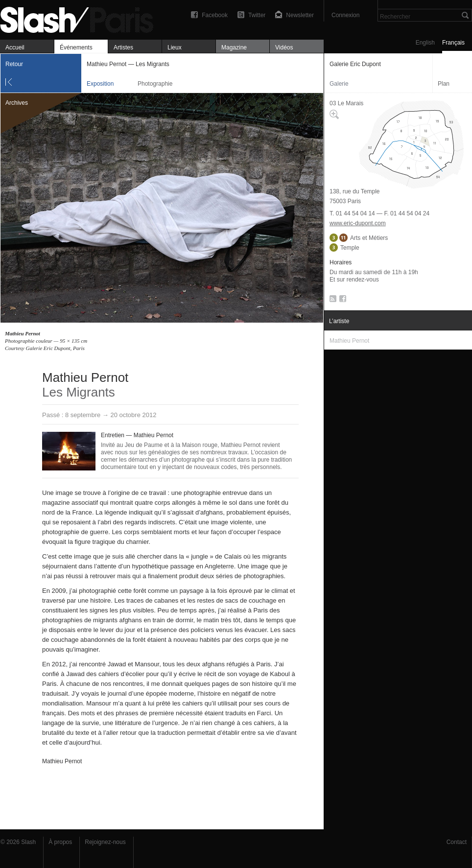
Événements (76, 47)
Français (453, 43)
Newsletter (300, 15)
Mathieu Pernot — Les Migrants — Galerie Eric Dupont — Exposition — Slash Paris (81, 18)
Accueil (15, 47)
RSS (331, 301)
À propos (60, 842)
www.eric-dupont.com (358, 223)
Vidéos (284, 47)
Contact (457, 842)
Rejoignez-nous (105, 842)
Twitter (257, 15)
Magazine (234, 47)
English (425, 43)
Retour (14, 64)
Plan (444, 84)
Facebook (215, 15)
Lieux (175, 47)
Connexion (345, 15)
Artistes (123, 47)
